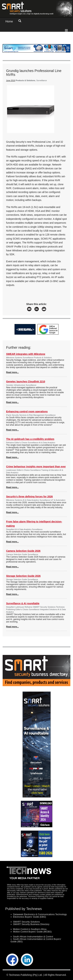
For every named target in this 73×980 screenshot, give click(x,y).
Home (9, 21)
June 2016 (11, 80)
